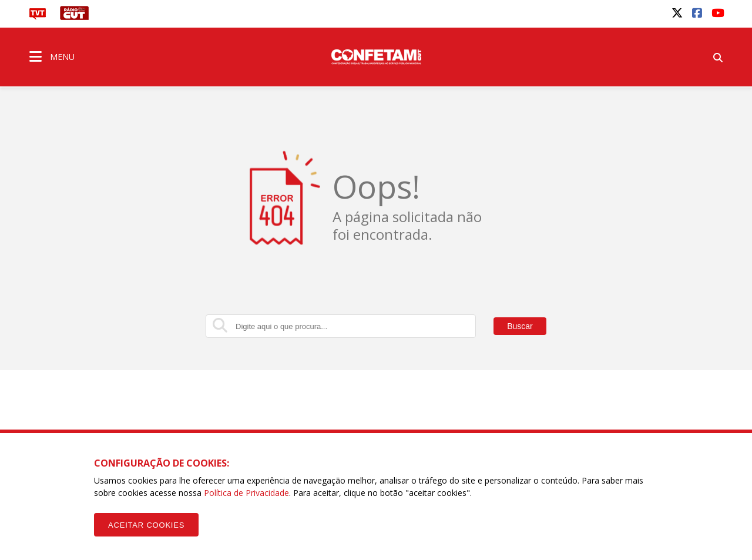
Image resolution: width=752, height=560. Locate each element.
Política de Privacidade (246, 493)
